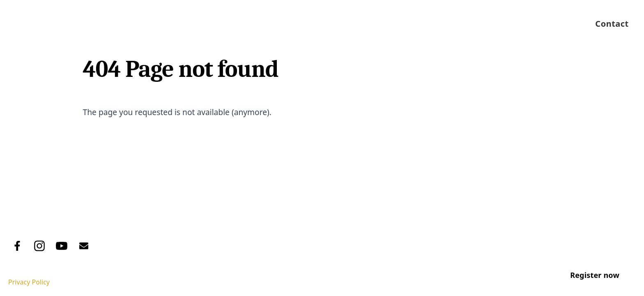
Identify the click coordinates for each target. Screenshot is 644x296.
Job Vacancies (459, 24)
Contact (612, 24)
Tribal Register (383, 24)
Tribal (73, 223)
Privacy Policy (29, 282)
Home (282, 24)
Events (518, 24)
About (323, 24)
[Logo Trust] (34, 24)
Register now (595, 275)
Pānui (560, 24)
